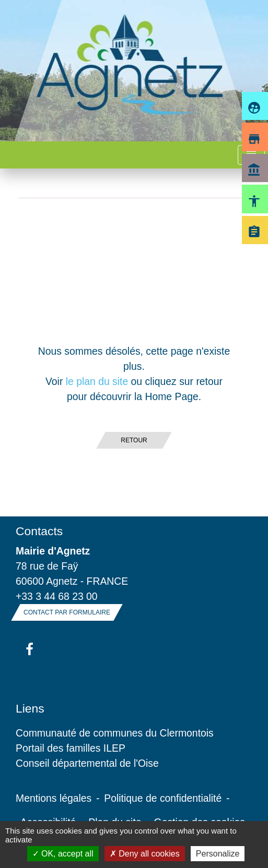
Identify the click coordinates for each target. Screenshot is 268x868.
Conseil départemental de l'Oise (87, 763)
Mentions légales (54, 798)
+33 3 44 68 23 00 (57, 596)
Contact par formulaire (67, 612)
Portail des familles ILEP (71, 748)
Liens (30, 708)
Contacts (39, 531)
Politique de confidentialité (163, 798)
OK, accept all (63, 854)
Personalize (218, 854)
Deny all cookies (145, 854)
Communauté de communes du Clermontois (115, 733)
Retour (134, 440)
